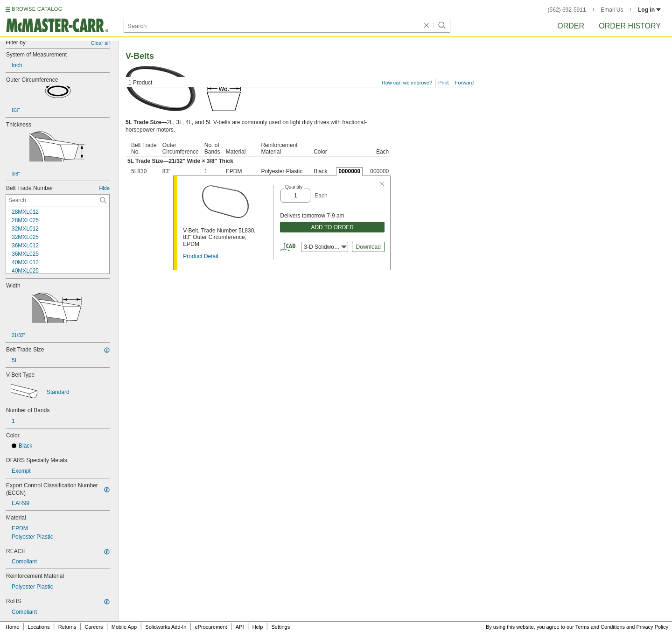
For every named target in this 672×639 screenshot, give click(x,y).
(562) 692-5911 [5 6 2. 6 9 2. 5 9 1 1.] (567, 10)
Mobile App (124, 627)
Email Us (612, 10)
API (240, 627)
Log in (649, 10)
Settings (280, 627)
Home (12, 627)
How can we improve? (407, 83)
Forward (464, 83)
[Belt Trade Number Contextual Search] (58, 200)
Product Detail (200, 256)
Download (368, 247)
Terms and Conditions (600, 627)
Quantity (294, 187)
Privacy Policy (652, 627)
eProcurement (211, 627)
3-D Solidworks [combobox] (325, 247)
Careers (94, 627)
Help (258, 627)
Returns (67, 627)
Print (444, 83)
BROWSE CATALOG (37, 9)
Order (571, 26)
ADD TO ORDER (332, 227)
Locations (39, 627)
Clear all (100, 43)
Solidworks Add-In (166, 627)
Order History (630, 26)
